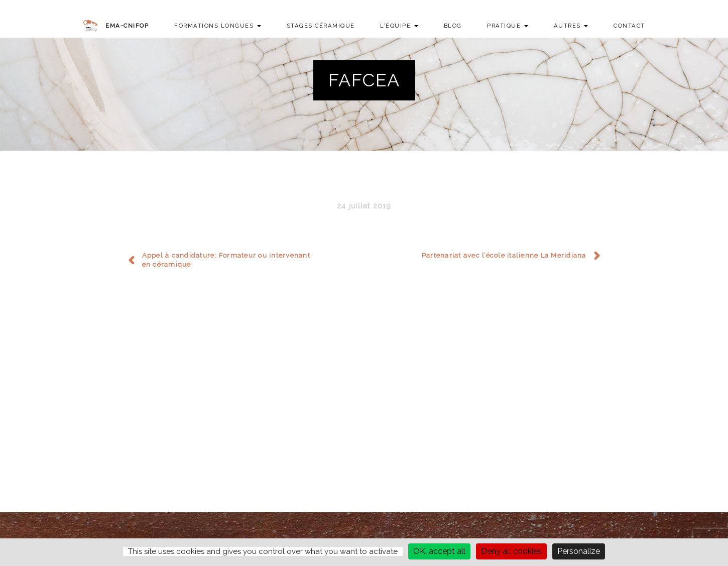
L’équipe (399, 26)
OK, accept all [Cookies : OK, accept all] (439, 551)
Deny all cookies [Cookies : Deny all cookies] (511, 551)
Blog (453, 26)
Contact (629, 26)
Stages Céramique (321, 26)
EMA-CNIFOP (127, 26)
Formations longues (218, 26)
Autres (571, 26)
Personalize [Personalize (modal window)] (579, 551)
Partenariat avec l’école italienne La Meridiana (504, 255)
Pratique (508, 26)
